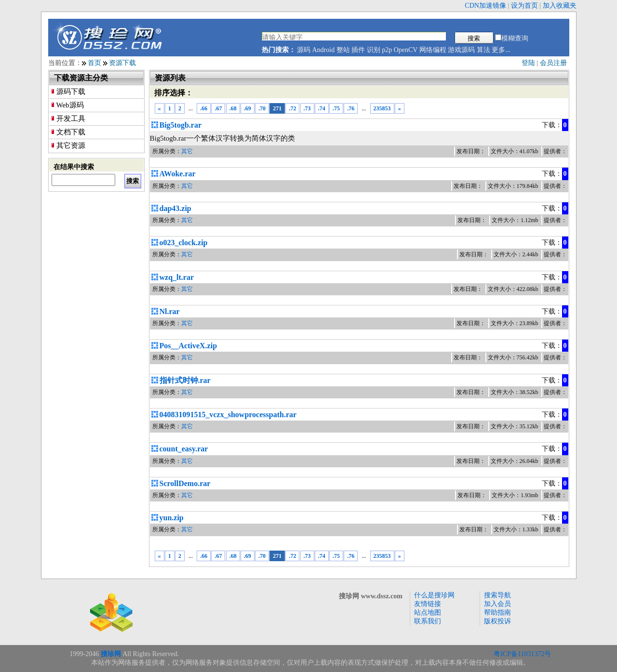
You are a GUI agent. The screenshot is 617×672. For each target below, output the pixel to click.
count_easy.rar (184, 449)
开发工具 (71, 119)
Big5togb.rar (181, 125)
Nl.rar (170, 311)
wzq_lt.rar (177, 277)
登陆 (528, 63)
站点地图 (428, 613)
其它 (187, 151)
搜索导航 (497, 595)
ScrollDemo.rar (185, 483)
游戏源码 (461, 50)
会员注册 (553, 63)
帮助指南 (497, 613)
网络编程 (433, 50)
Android (324, 50)
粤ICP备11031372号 (522, 654)
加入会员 (497, 604)
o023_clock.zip (184, 243)
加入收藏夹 (560, 6)
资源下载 (122, 63)
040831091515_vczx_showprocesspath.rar (228, 415)
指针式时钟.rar (185, 380)
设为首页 (524, 6)
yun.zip (172, 518)
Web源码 (70, 105)
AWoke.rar (178, 174)
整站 (343, 50)
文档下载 (71, 132)
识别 (374, 50)
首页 (94, 63)
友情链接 (428, 604)
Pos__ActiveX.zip (188, 346)
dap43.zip (175, 208)
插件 (358, 50)
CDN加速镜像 (485, 6)
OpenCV (406, 50)
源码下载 (71, 92)
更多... (501, 50)
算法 (483, 50)
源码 (304, 50)
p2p (387, 50)
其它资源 (71, 145)
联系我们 (428, 621)
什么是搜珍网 (434, 595)
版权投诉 (497, 621)
